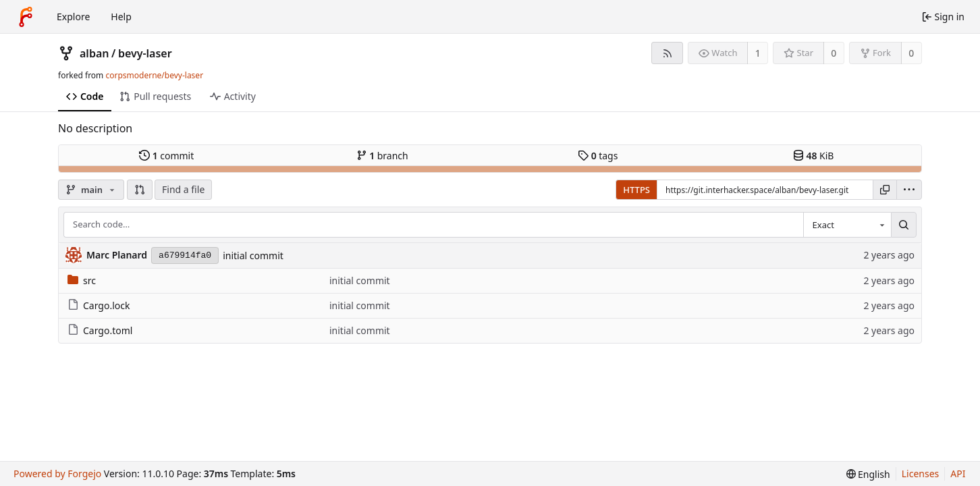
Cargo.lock (99, 305)
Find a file (183, 189)
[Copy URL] (885, 190)
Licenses (921, 474)
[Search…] (904, 225)
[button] (140, 190)
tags (598, 156)
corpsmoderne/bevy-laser (154, 75)
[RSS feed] (667, 53)
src (82, 280)
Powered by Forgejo (57, 474)
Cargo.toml (100, 330)
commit (166, 156)
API (958, 474)
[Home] (26, 17)
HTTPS (636, 190)
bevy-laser (145, 53)
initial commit (253, 255)
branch (382, 156)
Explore (73, 17)
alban (94, 53)
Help (121, 17)
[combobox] (847, 225)
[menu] (909, 190)
